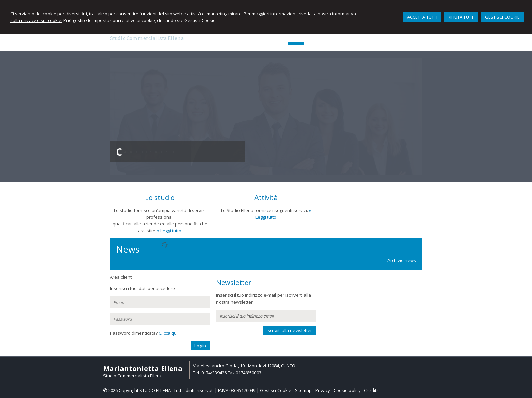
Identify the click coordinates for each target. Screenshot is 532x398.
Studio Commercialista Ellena (147, 38)
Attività (266, 197)
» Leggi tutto (169, 231)
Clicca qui (168, 333)
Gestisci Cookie (276, 390)
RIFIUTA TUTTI (461, 17)
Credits (371, 390)
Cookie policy (347, 390)
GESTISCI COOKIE (502, 17)
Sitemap (303, 390)
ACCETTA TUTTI (422, 17)
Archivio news (402, 260)
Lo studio (160, 197)
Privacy (323, 390)
